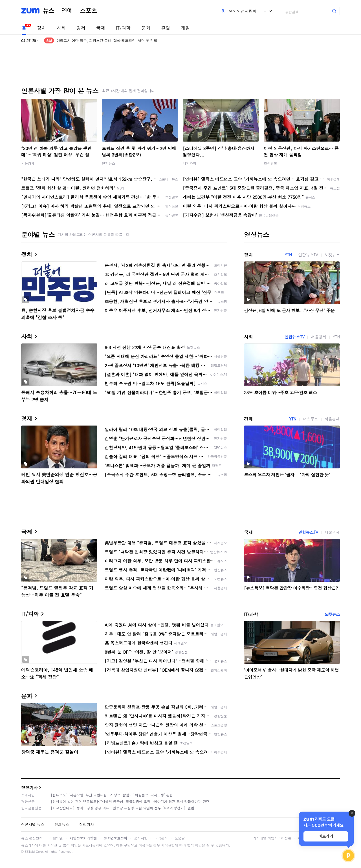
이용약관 (56, 838)
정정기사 (29, 787)
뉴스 (49, 11)
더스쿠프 (310, 419)
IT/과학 (123, 28)
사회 (61, 28)
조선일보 (270, 163)
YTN (288, 255)
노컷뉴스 (332, 255)
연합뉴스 (109, 163)
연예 (67, 11)
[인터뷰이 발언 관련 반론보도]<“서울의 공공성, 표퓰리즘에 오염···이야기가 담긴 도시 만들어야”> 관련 (130, 801)
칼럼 (166, 28)
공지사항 (141, 838)
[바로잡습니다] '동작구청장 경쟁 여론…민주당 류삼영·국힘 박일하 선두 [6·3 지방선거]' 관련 (123, 808)
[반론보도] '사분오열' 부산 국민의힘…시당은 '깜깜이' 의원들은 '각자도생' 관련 (112, 795)
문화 (146, 28)
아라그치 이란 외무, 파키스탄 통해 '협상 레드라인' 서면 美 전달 (107, 40)
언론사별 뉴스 (33, 824)
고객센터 (161, 838)
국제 (101, 28)
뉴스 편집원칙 (32, 838)
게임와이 (190, 163)
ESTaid (30, 852)
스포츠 (89, 11)
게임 (185, 28)
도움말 (180, 838)
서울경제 (28, 163)
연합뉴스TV (308, 255)
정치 (41, 28)
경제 (81, 28)
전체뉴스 (62, 824)
